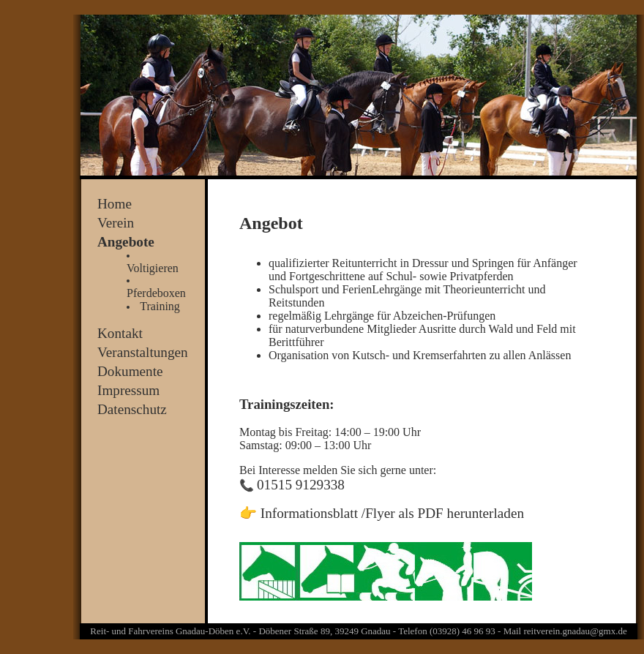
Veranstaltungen (143, 352)
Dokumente (130, 371)
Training (160, 306)
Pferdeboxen (156, 293)
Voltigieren (153, 268)
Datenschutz (132, 409)
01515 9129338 (301, 485)
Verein (116, 223)
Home (115, 204)
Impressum (128, 390)
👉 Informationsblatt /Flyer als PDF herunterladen (382, 513)
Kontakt (120, 333)
